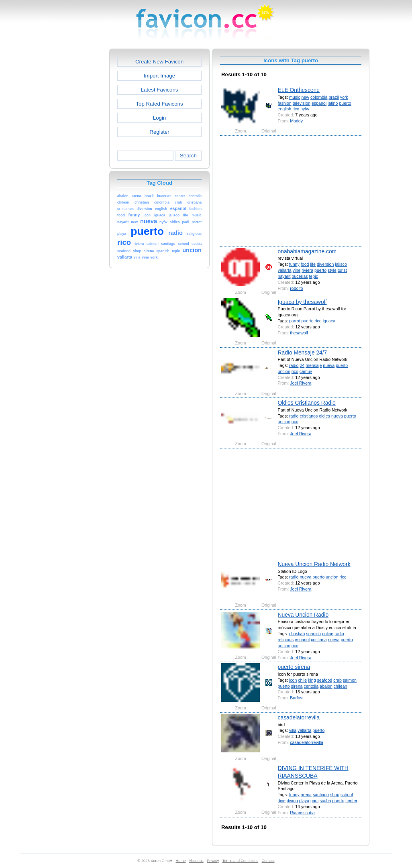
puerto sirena (294, 667)
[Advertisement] (75, 169)
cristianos (309, 416)
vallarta (285, 270)
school (347, 795)
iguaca (329, 321)
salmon (350, 680)
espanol (319, 103)
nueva (329, 365)
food (305, 264)
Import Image (159, 76)
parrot (295, 321)
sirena (297, 686)
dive (282, 801)
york (344, 97)
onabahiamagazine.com (307, 251)
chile (302, 680)
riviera (307, 270)
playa (304, 801)
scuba (325, 801)
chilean (341, 686)
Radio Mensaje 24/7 (303, 352)
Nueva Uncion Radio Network (314, 564)
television (302, 103)
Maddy (296, 121)
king (312, 680)
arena (306, 795)
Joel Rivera (301, 383)
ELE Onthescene (299, 90)
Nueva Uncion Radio (303, 615)
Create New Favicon (159, 62)
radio (294, 365)
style (332, 270)
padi (314, 801)
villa (293, 730)
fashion (285, 103)
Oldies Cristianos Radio (307, 403)
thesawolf (299, 333)
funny (294, 264)
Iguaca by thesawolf (302, 302)
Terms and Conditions (240, 861)
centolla (311, 686)
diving (292, 801)
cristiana (319, 640)
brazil (333, 97)
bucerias (300, 276)
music (295, 97)
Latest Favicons (160, 90)
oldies (324, 416)
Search (188, 156)
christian (297, 634)
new (305, 97)
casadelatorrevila (299, 717)
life (313, 264)
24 (302, 365)
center (351, 801)
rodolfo (296, 288)
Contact (268, 861)
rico (296, 109)
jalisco (341, 264)
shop (335, 795)
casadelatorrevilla (307, 742)
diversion (325, 264)
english (285, 109)
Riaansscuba (302, 813)
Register (159, 132)
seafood (325, 680)
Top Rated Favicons (159, 104)
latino (333, 103)
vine (297, 270)
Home (181, 861)
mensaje (314, 365)
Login (159, 118)
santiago (321, 795)
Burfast (297, 698)
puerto (345, 103)
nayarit (284, 276)
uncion (284, 371)
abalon (326, 686)
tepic (313, 276)
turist (342, 270)
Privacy (213, 861)
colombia (319, 97)
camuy (306, 371)
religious (286, 640)
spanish (313, 634)
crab (338, 680)
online (328, 634)
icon (293, 680)
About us (196, 861)
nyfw (305, 109)
